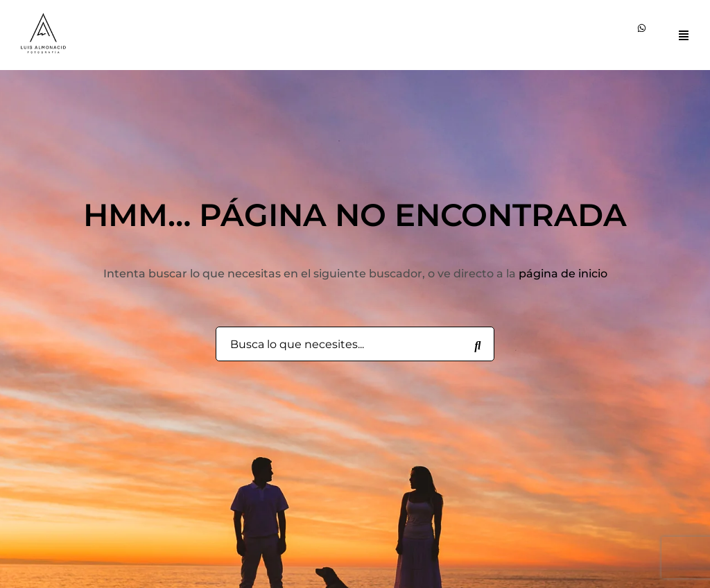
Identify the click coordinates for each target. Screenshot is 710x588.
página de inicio (563, 274)
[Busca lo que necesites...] (478, 345)
